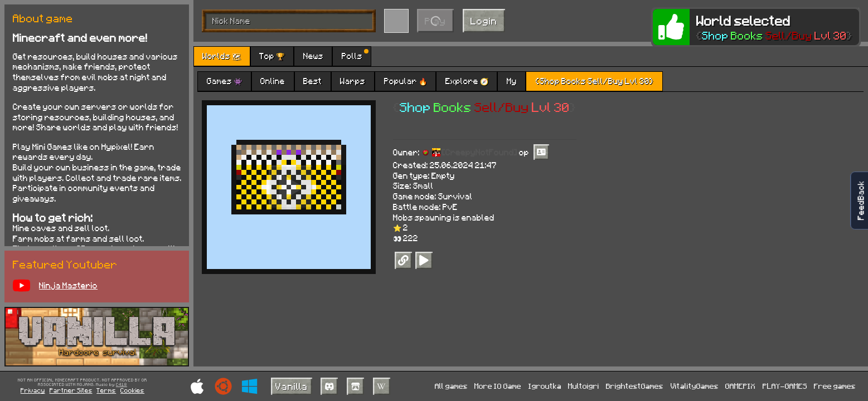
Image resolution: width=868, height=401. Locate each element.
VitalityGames (695, 386)
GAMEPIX (740, 386)
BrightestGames (635, 386)
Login (484, 21)
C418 (122, 385)
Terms (106, 390)
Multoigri (584, 386)
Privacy (33, 390)
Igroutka (545, 386)
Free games (835, 386)
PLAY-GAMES (785, 386)
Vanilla (292, 386)
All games (451, 386)
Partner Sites (71, 390)
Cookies (132, 390)
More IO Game (498, 386)
